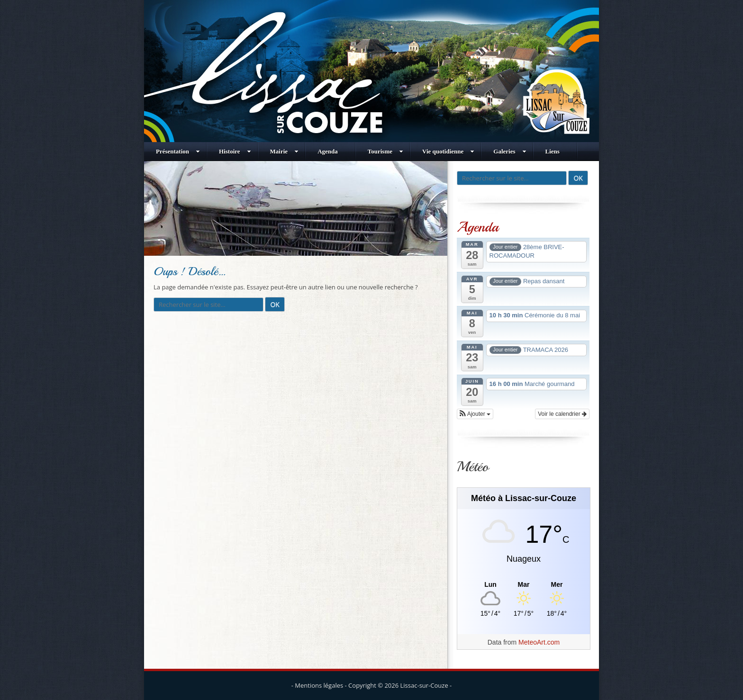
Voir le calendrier (562, 414)
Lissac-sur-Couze (424, 685)
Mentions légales (319, 685)
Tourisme (385, 151)
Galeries (510, 151)
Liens (553, 151)
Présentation (178, 151)
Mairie (285, 151)
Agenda (328, 151)
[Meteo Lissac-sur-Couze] (524, 585)
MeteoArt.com (539, 642)
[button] (475, 414)
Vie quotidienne (448, 151)
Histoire (235, 151)
